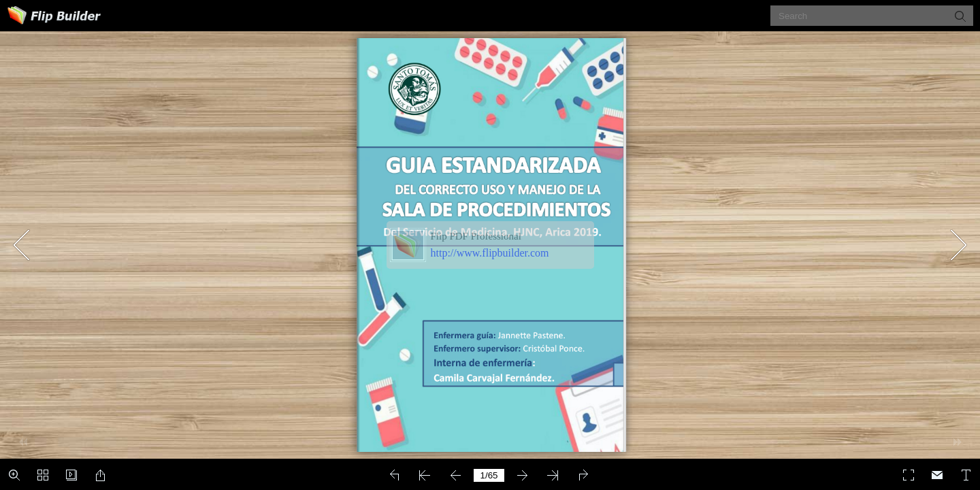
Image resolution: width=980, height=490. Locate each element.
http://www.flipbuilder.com (490, 253)
